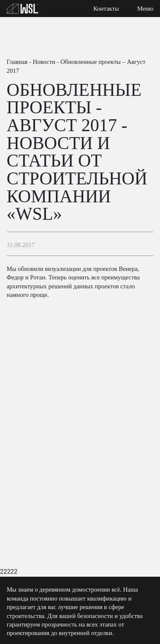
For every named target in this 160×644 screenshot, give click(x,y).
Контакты (106, 9)
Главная (17, 62)
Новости (44, 62)
